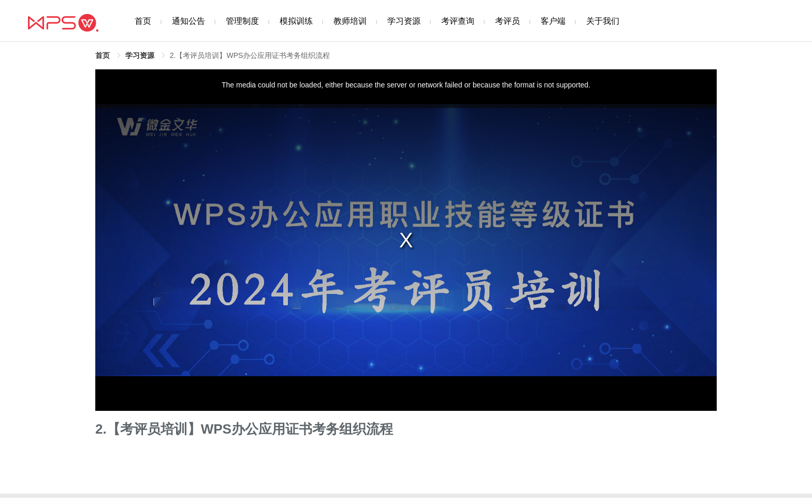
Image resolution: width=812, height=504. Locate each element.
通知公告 (189, 21)
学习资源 (404, 21)
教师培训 (350, 21)
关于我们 (603, 21)
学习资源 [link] (140, 55)
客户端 (553, 21)
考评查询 (458, 21)
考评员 (508, 21)
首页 (143, 21)
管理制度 (242, 21)
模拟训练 (296, 21)
